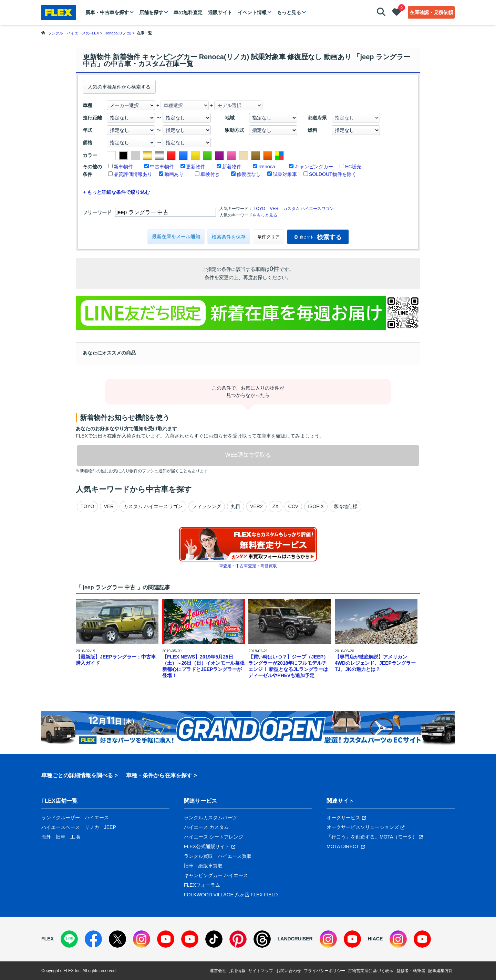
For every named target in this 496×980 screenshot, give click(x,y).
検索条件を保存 (229, 237)
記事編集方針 (441, 971)
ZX (276, 506)
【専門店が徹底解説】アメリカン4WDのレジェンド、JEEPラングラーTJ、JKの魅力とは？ (375, 663)
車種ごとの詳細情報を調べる (77, 775)
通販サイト (220, 12)
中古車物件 (162, 167)
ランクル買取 (198, 856)
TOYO (259, 209)
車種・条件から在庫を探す (159, 775)
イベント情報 (252, 12)
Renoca (267, 167)
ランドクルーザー (61, 818)
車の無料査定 (188, 12)
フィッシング (207, 506)
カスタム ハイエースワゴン (308, 209)
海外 (46, 837)
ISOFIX (316, 506)
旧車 (61, 837)
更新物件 (196, 167)
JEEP (110, 827)
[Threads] (262, 939)
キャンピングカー (314, 167)
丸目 (236, 506)
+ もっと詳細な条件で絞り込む (116, 192)
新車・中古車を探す (107, 12)
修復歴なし (249, 174)
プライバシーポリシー (324, 971)
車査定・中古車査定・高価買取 (248, 566)
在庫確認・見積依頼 (431, 12)
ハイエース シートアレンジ (214, 837)
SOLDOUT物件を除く (333, 174)
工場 (75, 837)
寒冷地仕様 (345, 506)
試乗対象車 (285, 174)
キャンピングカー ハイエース (216, 875)
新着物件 (232, 167)
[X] (117, 939)
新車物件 (123, 167)
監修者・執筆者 (411, 971)
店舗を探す (151, 12)
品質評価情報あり (133, 174)
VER (274, 209)
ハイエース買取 (235, 856)
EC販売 (353, 167)
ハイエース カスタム (206, 827)
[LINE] (69, 939)
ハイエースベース (61, 827)
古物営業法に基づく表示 (371, 971)
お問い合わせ (289, 971)
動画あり (174, 174)
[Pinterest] (238, 939)
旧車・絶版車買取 (203, 866)
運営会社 (218, 971)
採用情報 (237, 971)
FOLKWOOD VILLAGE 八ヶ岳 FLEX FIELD (231, 895)
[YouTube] (166, 939)
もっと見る (289, 12)
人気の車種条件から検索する (119, 87)
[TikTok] (214, 939)
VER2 (256, 506)
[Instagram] (142, 939)
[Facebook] (93, 939)
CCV (293, 506)
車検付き (210, 174)
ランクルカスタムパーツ (210, 818)
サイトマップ (261, 971)
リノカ (92, 827)
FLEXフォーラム (202, 885)
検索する (318, 237)
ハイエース (97, 818)
